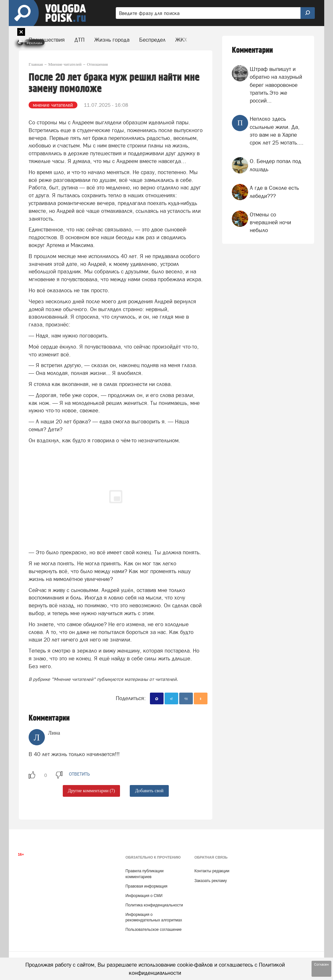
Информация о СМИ (144, 896)
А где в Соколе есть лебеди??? (274, 192)
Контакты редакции (212, 871)
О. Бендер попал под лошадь (275, 165)
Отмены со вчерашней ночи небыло (270, 222)
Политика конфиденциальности (154, 905)
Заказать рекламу (211, 881)
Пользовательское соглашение (154, 930)
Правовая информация (147, 886)
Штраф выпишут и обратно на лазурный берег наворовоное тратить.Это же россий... (276, 85)
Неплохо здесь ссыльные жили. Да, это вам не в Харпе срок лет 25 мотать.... (277, 131)
